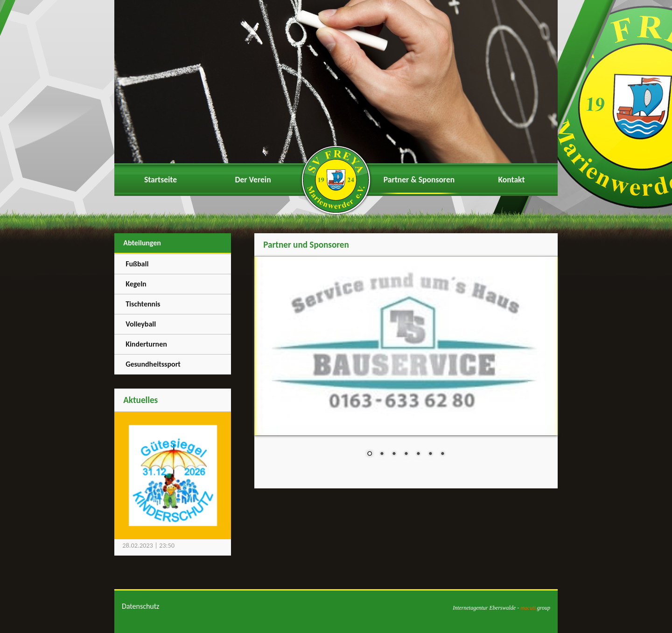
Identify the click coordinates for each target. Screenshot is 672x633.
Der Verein (253, 180)
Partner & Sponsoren (419, 180)
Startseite (161, 180)
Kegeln (136, 284)
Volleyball (141, 324)
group (535, 608)
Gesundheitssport (153, 364)
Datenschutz (140, 606)
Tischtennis (143, 304)
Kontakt (511, 180)
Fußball (137, 264)
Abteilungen (142, 243)
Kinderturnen (146, 344)
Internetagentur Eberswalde (484, 608)
